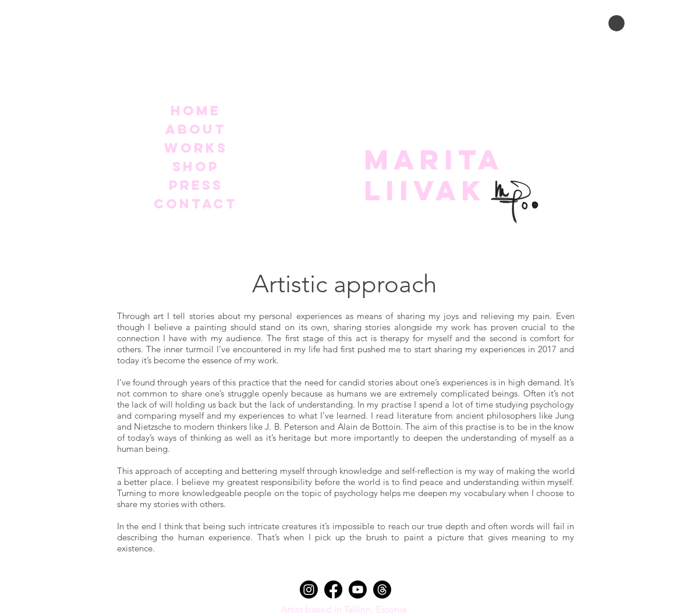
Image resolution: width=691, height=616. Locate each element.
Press (196, 185)
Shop (196, 167)
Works (196, 148)
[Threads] (382, 590)
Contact (196, 204)
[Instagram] (309, 590)
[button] (616, 23)
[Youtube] (358, 590)
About (196, 129)
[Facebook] (333, 590)
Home (196, 111)
